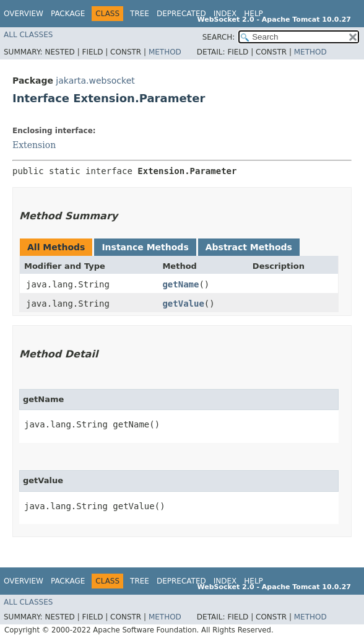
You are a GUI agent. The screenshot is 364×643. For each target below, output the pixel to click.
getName (180, 284)
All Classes (28, 35)
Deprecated (181, 14)
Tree (140, 14)
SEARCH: (219, 37)
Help (253, 14)
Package (68, 14)
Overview (24, 14)
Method (165, 52)
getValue (183, 304)
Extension (34, 145)
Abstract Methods (249, 247)
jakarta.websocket (95, 81)
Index (225, 14)
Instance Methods (145, 247)
